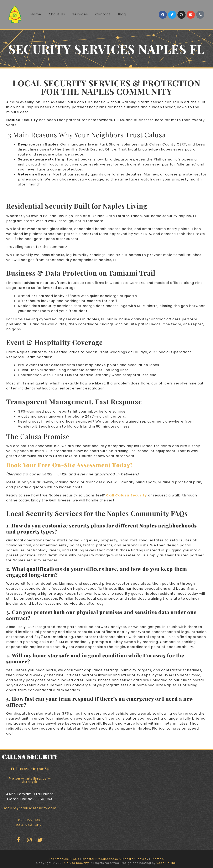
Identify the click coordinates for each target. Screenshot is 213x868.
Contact (103, 14)
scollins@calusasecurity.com (30, 808)
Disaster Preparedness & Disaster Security (115, 859)
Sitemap (157, 859)
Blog (122, 14)
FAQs (75, 859)
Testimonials (59, 859)
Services (80, 14)
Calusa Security (77, 863)
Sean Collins (166, 863)
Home (36, 14)
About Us (57, 14)
